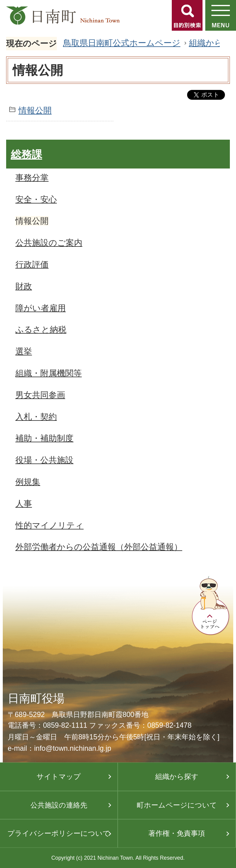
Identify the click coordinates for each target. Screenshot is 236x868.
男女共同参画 (40, 395)
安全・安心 (36, 199)
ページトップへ (211, 606)
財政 (24, 286)
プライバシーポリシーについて (59, 833)
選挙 (24, 351)
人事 (24, 504)
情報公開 (35, 110)
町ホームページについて (177, 805)
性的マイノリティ (49, 525)
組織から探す (177, 777)
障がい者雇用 (41, 308)
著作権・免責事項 (177, 833)
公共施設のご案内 (49, 243)
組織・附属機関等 (49, 373)
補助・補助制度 (44, 438)
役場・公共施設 (44, 460)
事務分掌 (32, 178)
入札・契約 (36, 417)
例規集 (28, 482)
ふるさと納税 (41, 329)
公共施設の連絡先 (59, 805)
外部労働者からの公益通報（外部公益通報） (99, 547)
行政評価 (32, 264)
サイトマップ (59, 777)
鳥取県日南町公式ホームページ (122, 43)
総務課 (26, 155)
